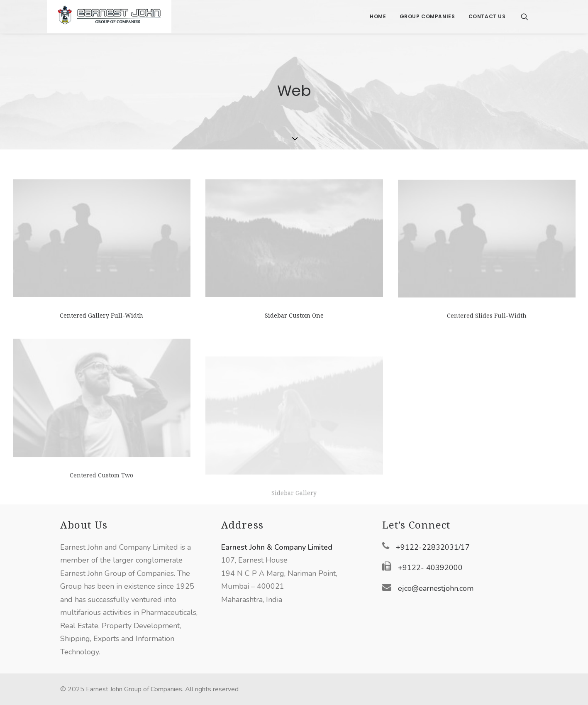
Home (378, 16)
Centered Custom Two (101, 500)
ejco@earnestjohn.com (436, 588)
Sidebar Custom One (294, 316)
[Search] (525, 17)
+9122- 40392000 (430, 568)
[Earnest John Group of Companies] (109, 17)
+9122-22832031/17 (433, 547)
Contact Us (487, 16)
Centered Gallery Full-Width (101, 316)
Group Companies (427, 16)
